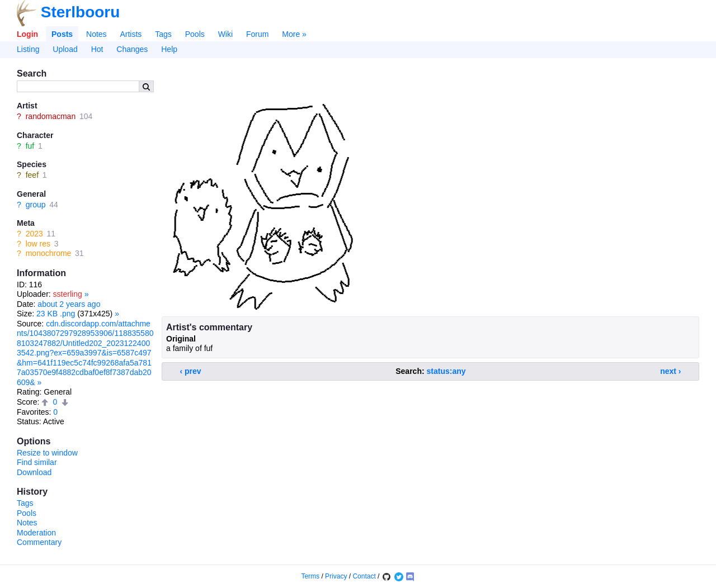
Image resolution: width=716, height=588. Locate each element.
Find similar (37, 462)
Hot (97, 49)
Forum (257, 34)
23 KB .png (56, 314)
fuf (30, 146)
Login (27, 34)
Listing (28, 49)
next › (670, 371)
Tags (163, 34)
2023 (34, 234)
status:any (446, 371)
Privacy (336, 576)
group (36, 205)
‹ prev (191, 371)
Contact (364, 576)
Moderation (36, 533)
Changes (132, 49)
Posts (62, 34)
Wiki (225, 34)
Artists (131, 34)
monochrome (49, 253)
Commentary (39, 542)
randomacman (51, 116)
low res (38, 244)
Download (34, 472)
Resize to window (47, 453)
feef (32, 175)
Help (169, 49)
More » (294, 34)
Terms (310, 576)
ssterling (68, 294)
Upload (65, 49)
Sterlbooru (81, 12)
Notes (96, 34)
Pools (195, 34)
